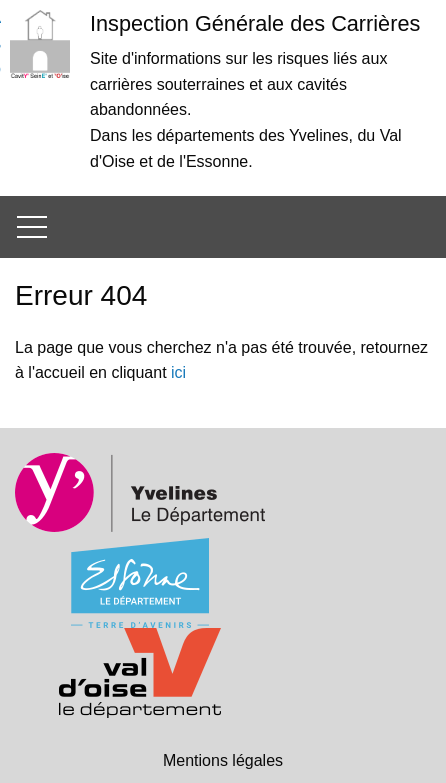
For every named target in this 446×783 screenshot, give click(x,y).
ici (178, 372)
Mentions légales (223, 760)
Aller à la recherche (0, 56)
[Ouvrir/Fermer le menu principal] (30, 227)
